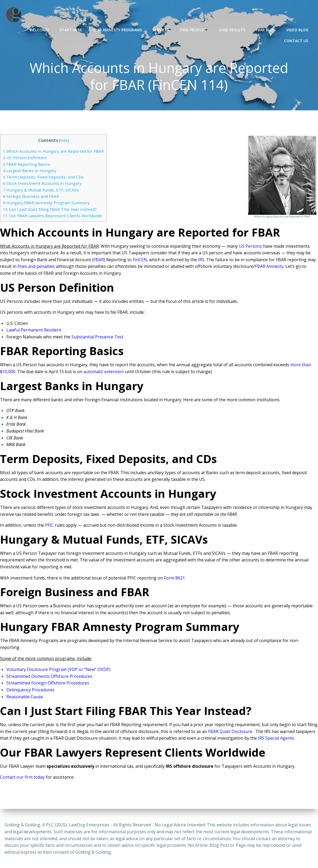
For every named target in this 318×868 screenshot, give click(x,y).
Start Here (71, 29)
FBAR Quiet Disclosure (230, 732)
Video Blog (298, 29)
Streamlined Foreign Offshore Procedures (48, 684)
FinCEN (140, 260)
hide (64, 141)
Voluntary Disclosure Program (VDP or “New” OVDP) (58, 670)
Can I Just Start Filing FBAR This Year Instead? (50, 210)
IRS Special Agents (276, 739)
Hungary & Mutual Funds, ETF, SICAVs (41, 191)
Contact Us (297, 40)
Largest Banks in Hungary (30, 171)
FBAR (99, 260)
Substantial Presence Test (97, 338)
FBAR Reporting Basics (26, 165)
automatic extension (104, 372)
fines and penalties (36, 267)
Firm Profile (195, 29)
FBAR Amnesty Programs (118, 29)
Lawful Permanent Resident (34, 331)
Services (161, 29)
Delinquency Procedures (30, 691)
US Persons (250, 247)
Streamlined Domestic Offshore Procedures (49, 677)
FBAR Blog (266, 29)
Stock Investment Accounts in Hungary (42, 184)
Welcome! (40, 29)
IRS (201, 260)
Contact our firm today (22, 778)
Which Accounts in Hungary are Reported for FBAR (53, 152)
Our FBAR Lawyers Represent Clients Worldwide (52, 216)
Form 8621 (174, 578)
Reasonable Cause (25, 697)
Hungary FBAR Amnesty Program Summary (46, 203)
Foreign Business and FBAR (31, 197)
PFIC (49, 526)
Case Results (233, 29)
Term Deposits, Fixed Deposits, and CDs (44, 178)
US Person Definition (25, 158)
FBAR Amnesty (269, 267)
